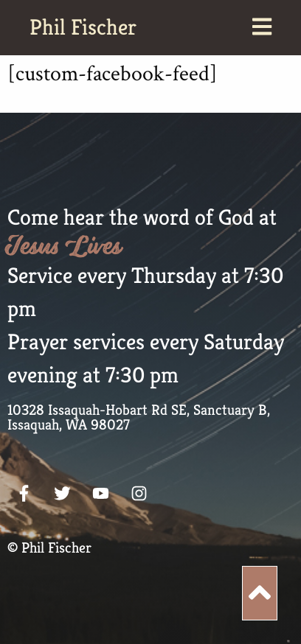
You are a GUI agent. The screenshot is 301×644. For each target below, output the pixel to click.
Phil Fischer (83, 27)
